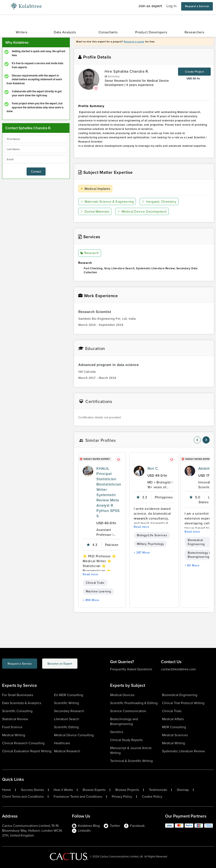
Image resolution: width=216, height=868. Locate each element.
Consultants (108, 32)
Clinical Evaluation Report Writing (27, 751)
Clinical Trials (95, 583)
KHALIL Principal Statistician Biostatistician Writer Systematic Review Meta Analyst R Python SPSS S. (109, 492)
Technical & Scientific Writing (131, 761)
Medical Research (67, 751)
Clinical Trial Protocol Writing (183, 703)
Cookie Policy (152, 797)
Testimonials (158, 790)
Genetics (117, 732)
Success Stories (32, 790)
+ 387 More (142, 552)
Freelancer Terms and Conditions (78, 797)
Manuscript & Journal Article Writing (131, 750)
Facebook (134, 826)
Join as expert (150, 6)
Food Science (12, 727)
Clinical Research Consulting (23, 743)
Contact (36, 171)
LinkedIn (81, 831)
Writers (22, 32)
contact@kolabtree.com (178, 669)
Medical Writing (14, 735)
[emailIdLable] (36, 159)
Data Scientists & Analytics (22, 703)
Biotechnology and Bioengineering (124, 721)
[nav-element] (197, 440)
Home (7, 790)
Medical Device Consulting (74, 735)
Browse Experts (94, 790)
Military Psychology (150, 544)
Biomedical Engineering (180, 695)
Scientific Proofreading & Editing (134, 703)
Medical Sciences (175, 735)
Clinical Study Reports (126, 740)
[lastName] (36, 149)
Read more (90, 574)
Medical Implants (96, 189)
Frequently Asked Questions (131, 669)
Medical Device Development (143, 212)
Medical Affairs (173, 719)
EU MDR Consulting (69, 695)
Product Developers (151, 32)
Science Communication (128, 711)
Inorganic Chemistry (161, 202)
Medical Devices (122, 695)
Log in (171, 6)
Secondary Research (69, 711)
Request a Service (197, 6)
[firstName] (36, 139)
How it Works (63, 790)
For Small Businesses (18, 695)
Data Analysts (65, 32)
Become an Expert (77, 664)
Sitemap (183, 790)
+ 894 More (91, 600)
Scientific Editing (66, 727)
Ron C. (153, 468)
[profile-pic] (88, 471)
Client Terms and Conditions (23, 797)
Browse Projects (127, 790)
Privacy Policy (122, 797)
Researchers (194, 32)
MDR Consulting (174, 727)
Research (90, 253)
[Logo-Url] (26, 6)
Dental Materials (95, 212)
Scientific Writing (66, 703)
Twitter (112, 826)
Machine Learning (98, 591)
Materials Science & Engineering (108, 202)
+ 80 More (192, 565)
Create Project (194, 72)
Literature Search (67, 719)
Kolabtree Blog (86, 826)
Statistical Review (15, 719)
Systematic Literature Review (183, 751)
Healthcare (62, 743)
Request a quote (134, 41)
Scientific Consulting (17, 711)
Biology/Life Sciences (152, 535)
